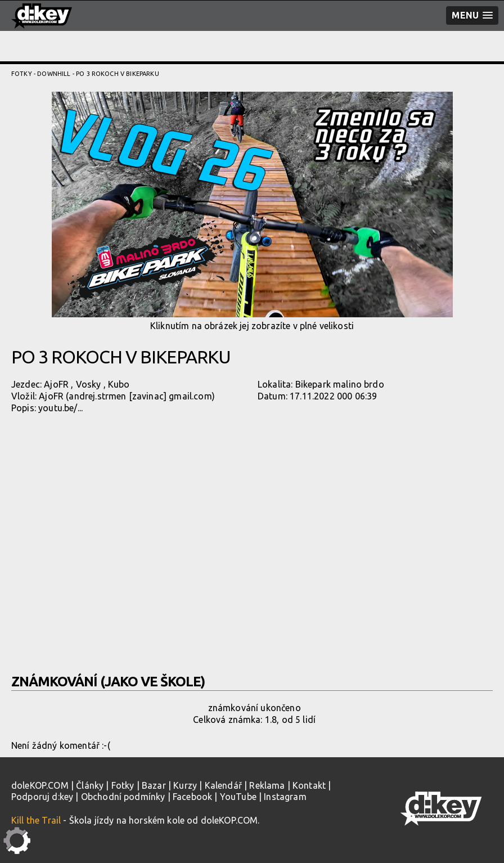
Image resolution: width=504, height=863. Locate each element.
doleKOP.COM (40, 785)
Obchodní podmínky (123, 797)
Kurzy (185, 785)
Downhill (54, 74)
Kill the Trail (36, 820)
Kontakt (309, 785)
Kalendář (223, 785)
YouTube (238, 797)
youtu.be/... (60, 408)
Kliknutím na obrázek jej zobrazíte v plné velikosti (252, 211)
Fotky (22, 74)
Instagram (285, 797)
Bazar (154, 785)
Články (90, 785)
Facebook (192, 797)
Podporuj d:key (42, 797)
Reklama (267, 785)
